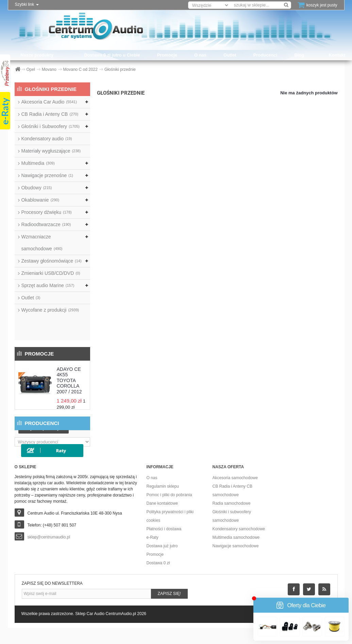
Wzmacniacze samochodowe (42, 243)
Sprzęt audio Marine (48, 285)
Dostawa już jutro (162, 562)
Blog (299, 55)
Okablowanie (40, 200)
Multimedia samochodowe (236, 553)
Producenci (265, 55)
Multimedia (38, 163)
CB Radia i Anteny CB (50, 114)
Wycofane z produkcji (50, 310)
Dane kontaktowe (162, 519)
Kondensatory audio (47, 139)
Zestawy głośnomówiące (52, 261)
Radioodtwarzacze (46, 224)
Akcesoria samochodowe (235, 494)
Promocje (167, 55)
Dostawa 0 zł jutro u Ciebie (112, 55)
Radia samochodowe (232, 519)
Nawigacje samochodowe (236, 562)
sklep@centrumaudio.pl (49, 553)
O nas (200, 55)
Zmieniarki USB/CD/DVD (51, 273)
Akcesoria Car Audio (49, 102)
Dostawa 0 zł (158, 579)
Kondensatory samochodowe (239, 545)
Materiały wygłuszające (51, 151)
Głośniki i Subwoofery (51, 126)
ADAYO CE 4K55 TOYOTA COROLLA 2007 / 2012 (69, 356)
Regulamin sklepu (163, 502)
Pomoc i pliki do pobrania (169, 511)
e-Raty (153, 553)
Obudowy (37, 188)
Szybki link (27, 4)
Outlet (230, 55)
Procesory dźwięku (47, 212)
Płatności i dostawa (164, 545)
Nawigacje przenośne (47, 175)
